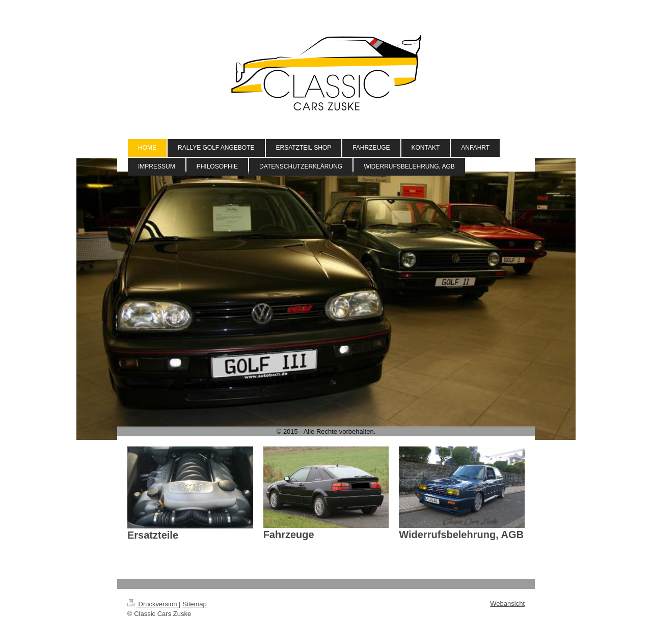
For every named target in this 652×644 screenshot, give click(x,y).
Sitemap (195, 604)
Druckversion (153, 604)
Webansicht (507, 604)
